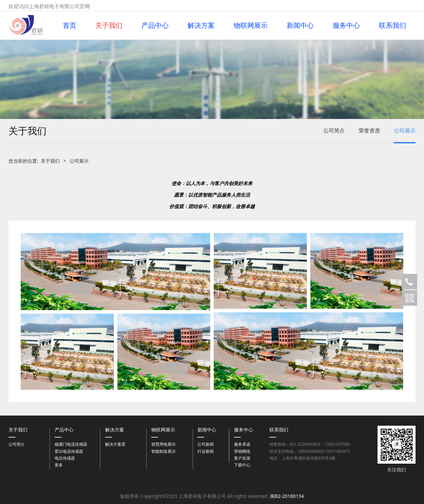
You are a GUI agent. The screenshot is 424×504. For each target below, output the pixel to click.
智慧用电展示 (163, 444)
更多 (59, 465)
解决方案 (201, 25)
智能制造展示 (163, 451)
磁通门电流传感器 (71, 444)
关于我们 (109, 25)
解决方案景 (115, 444)
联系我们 (392, 25)
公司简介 (334, 130)
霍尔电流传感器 (69, 451)
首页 (70, 25)
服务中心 (346, 25)
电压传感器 (65, 458)
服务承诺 (242, 444)
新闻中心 (300, 25)
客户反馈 (242, 458)
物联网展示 (251, 25)
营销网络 (242, 451)
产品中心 (155, 25)
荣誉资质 (369, 130)
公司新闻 (206, 444)
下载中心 (242, 465)
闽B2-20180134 (287, 496)
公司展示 (405, 130)
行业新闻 (206, 451)
